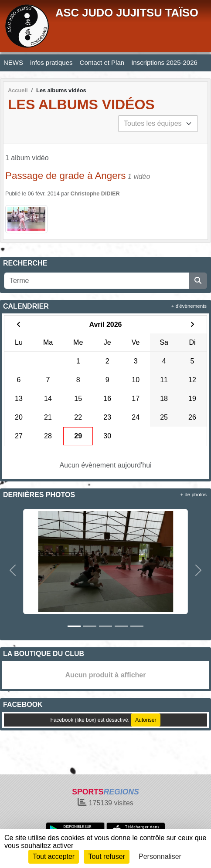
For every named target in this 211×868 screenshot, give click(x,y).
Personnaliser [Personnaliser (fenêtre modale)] (160, 856)
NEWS (13, 62)
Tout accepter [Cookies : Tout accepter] (54, 856)
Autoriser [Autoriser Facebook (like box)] (146, 720)
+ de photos (194, 495)
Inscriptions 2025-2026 (164, 62)
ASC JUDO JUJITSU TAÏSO (127, 13)
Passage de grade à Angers (65, 176)
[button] (12, 570)
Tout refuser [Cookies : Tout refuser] (106, 856)
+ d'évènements (189, 306)
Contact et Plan (102, 62)
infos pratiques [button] (51, 62)
